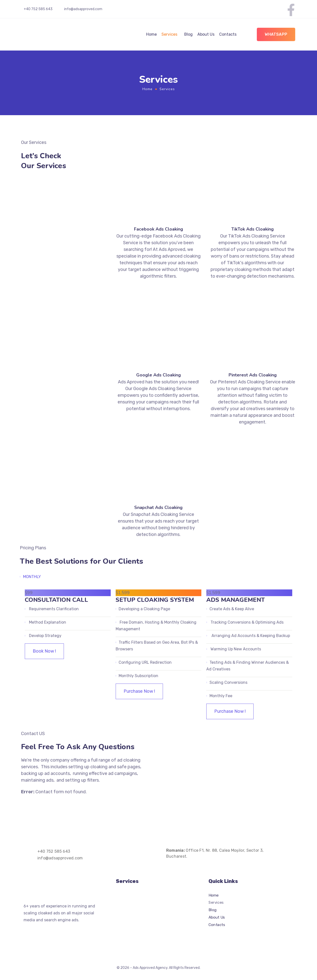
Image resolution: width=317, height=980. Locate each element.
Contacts (228, 34)
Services (169, 34)
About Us (206, 34)
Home (151, 34)
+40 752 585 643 (38, 9)
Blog (188, 34)
